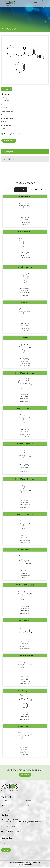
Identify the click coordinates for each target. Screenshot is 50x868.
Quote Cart (5, 810)
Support (4, 805)
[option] (25, 59)
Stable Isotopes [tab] (37, 189)
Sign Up (6, 850)
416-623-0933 (10, 826)
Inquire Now (25, 775)
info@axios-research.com (15, 831)
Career (28, 805)
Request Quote (9, 141)
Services (28, 801)
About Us (5, 801)
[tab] (9, 189)
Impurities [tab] (21, 189)
